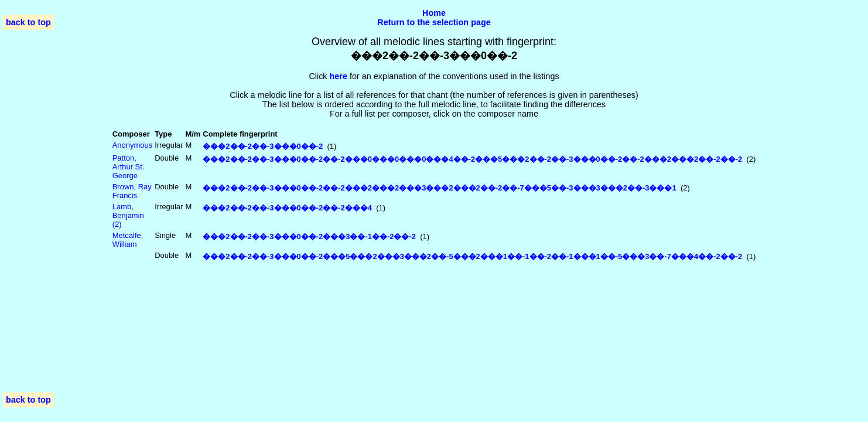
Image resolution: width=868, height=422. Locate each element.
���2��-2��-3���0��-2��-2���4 (287, 208)
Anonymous (132, 145)
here (339, 76)
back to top (28, 22)
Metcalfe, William (128, 240)
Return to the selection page (434, 22)
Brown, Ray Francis (132, 191)
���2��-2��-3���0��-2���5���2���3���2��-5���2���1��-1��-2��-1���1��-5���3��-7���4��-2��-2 (472, 256)
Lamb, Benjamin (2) (128, 215)
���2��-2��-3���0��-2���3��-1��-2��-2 (309, 236)
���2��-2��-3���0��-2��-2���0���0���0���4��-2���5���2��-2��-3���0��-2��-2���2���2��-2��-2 (472, 159)
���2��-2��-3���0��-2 (263, 146)
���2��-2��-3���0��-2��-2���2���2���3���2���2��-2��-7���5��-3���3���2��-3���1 (439, 188)
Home (434, 13)
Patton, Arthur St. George (129, 167)
